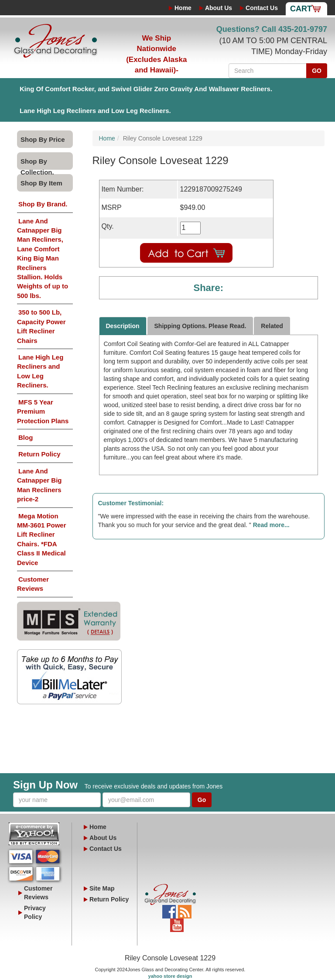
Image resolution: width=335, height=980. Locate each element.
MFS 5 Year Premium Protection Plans (43, 411)
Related (272, 326)
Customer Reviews (33, 584)
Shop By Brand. (43, 204)
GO (317, 71)
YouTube (177, 923)
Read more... (271, 525)
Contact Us (262, 8)
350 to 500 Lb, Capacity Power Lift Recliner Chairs (41, 326)
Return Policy (39, 454)
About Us (219, 8)
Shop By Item (41, 183)
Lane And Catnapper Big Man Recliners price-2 (39, 485)
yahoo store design (170, 976)
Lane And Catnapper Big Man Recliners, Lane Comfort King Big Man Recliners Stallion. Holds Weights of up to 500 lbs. (43, 258)
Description (123, 326)
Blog (26, 437)
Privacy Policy (35, 912)
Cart (301, 9)
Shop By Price (43, 139)
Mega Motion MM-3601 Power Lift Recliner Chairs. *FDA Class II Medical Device (42, 539)
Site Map (102, 888)
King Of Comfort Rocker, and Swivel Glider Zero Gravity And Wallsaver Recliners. (146, 89)
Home (183, 8)
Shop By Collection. (37, 164)
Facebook (169, 909)
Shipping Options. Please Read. (200, 326)
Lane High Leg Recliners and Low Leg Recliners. (95, 111)
